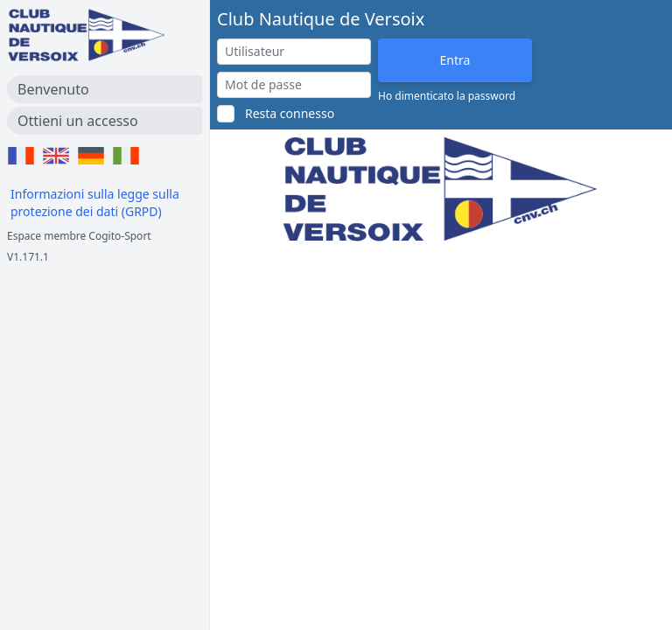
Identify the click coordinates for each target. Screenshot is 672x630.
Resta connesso (290, 113)
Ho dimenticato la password (447, 96)
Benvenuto (53, 89)
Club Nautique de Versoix (321, 19)
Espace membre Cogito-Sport (79, 236)
